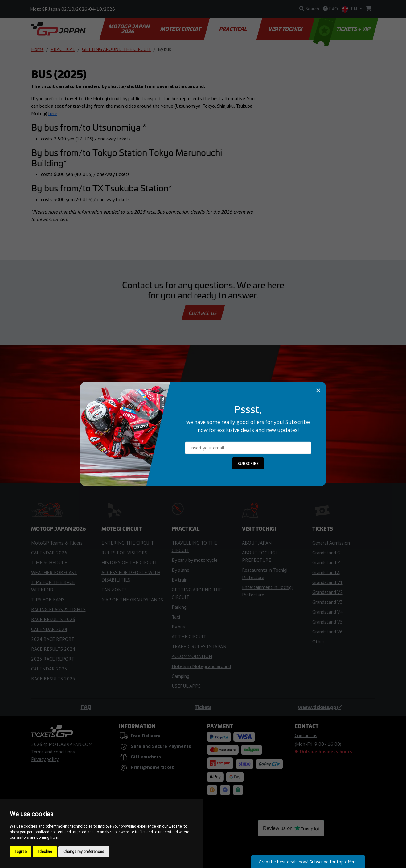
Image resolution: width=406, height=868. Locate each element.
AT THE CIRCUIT (189, 636)
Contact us (203, 313)
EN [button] (350, 9)
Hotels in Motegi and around (201, 666)
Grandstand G (326, 553)
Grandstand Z (326, 562)
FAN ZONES (114, 590)
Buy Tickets (203, 414)
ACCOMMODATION (192, 656)
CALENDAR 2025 (49, 669)
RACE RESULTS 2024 (53, 649)
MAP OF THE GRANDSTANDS (132, 599)
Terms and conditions (53, 752)
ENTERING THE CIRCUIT (128, 543)
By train (180, 580)
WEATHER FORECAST (54, 572)
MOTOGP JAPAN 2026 (129, 29)
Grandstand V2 (328, 592)
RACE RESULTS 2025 (53, 678)
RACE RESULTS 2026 (53, 619)
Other (318, 641)
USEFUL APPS (186, 686)
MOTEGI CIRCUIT (181, 29)
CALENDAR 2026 (49, 553)
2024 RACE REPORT (53, 639)
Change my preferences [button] (84, 852)
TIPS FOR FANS (48, 599)
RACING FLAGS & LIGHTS (58, 609)
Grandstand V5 (328, 622)
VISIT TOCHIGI (286, 29)
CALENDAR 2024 (49, 629)
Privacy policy (45, 759)
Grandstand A (326, 572)
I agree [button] (21, 852)
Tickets (203, 707)
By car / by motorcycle (195, 560)
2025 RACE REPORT (53, 659)
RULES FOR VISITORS (124, 553)
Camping (180, 676)
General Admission (331, 543)
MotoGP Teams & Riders (57, 543)
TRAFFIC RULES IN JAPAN (199, 646)
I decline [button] (45, 852)
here (53, 113)
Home (37, 49)
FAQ (86, 707)
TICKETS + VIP (342, 29)
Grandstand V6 (328, 632)
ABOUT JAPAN (257, 543)
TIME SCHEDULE (49, 562)
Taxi (176, 617)
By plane (180, 570)
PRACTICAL (233, 29)
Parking (179, 607)
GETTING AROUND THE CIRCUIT (117, 49)
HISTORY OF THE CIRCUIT (129, 562)
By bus (178, 627)
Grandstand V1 (328, 582)
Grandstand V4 (328, 612)
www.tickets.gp (320, 707)
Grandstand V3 (328, 602)
